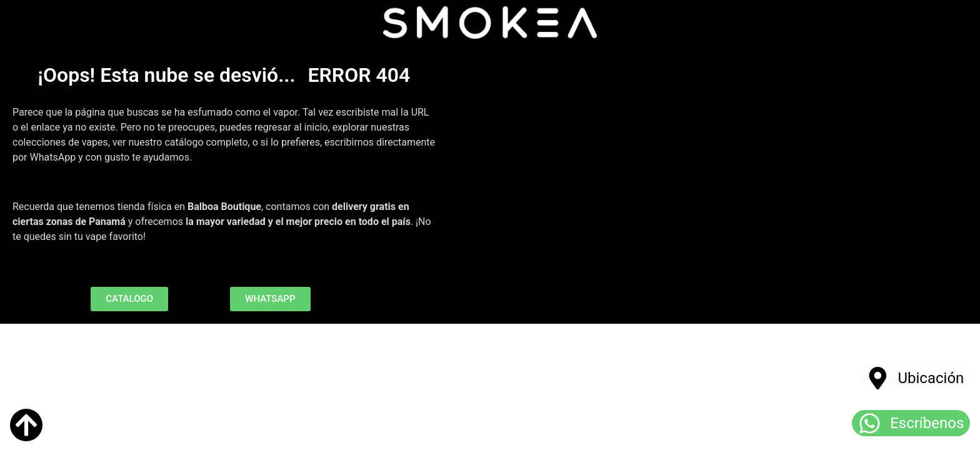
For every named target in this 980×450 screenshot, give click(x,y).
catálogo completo (206, 142)
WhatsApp (53, 157)
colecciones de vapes (60, 142)
